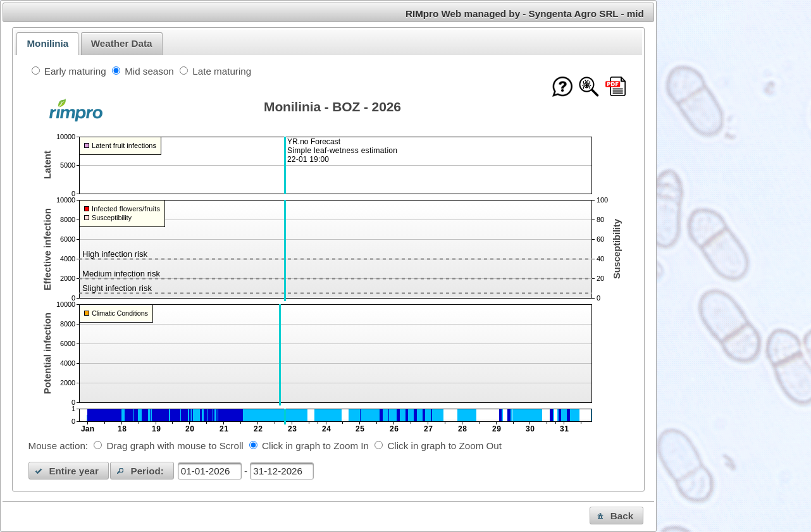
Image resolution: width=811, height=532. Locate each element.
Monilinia (47, 43)
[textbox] (210, 471)
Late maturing (222, 71)
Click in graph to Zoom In (315, 446)
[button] (69, 471)
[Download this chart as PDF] (616, 88)
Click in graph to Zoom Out (444, 446)
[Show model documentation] (589, 88)
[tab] (47, 44)
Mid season (149, 71)
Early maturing (75, 71)
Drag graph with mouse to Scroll (175, 446)
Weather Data (122, 43)
